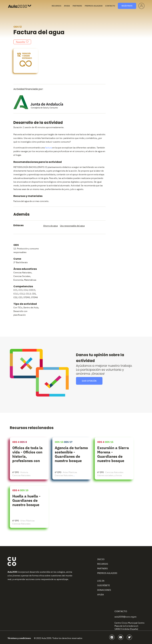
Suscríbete (104, 585)
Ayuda (67, 6)
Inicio (101, 559)
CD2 (15, 297)
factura (48, 148)
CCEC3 (32, 290)
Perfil (141, 5)
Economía (18, 280)
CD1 (34, 294)
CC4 (26, 290)
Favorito (21, 42)
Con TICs (18, 307)
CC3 (20, 290)
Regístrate (127, 6)
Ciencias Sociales (22, 276)
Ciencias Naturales (22, 273)
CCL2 (22, 294)
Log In (101, 581)
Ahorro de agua (50, 226)
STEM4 (34, 297)
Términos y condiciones (19, 638)
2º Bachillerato (21, 262)
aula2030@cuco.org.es (125, 617)
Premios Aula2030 (94, 6)
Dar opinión (89, 381)
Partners (77, 6)
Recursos (56, 6)
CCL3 (28, 294)
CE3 (20, 297)
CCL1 (16, 294)
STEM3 (27, 297)
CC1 (15, 290)
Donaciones (104, 590)
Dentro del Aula (31, 307)
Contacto (110, 6)
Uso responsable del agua (72, 226)
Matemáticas (30, 280)
